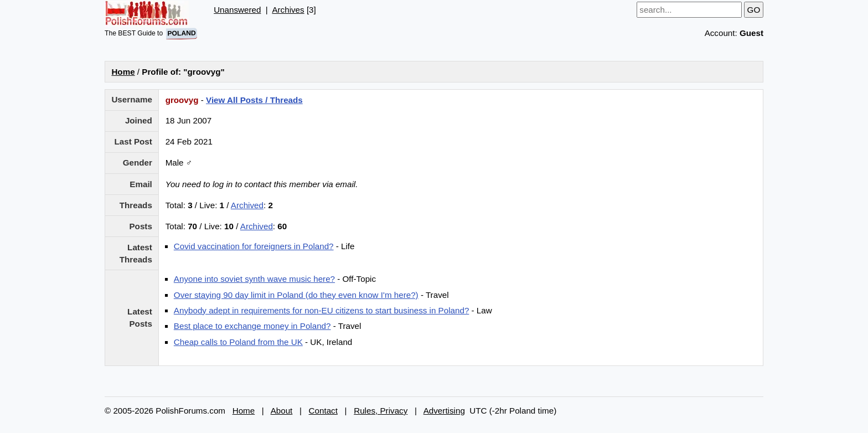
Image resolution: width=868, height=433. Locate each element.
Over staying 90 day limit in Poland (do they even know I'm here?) (296, 295)
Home (123, 72)
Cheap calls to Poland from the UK (238, 342)
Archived (247, 205)
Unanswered (237, 10)
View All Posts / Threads (254, 100)
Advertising (444, 411)
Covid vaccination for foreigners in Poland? (254, 246)
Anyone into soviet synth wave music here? (254, 279)
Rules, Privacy (381, 411)
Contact (323, 411)
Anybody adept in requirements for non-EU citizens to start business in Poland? (322, 310)
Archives (288, 10)
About (282, 411)
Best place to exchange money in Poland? (252, 326)
